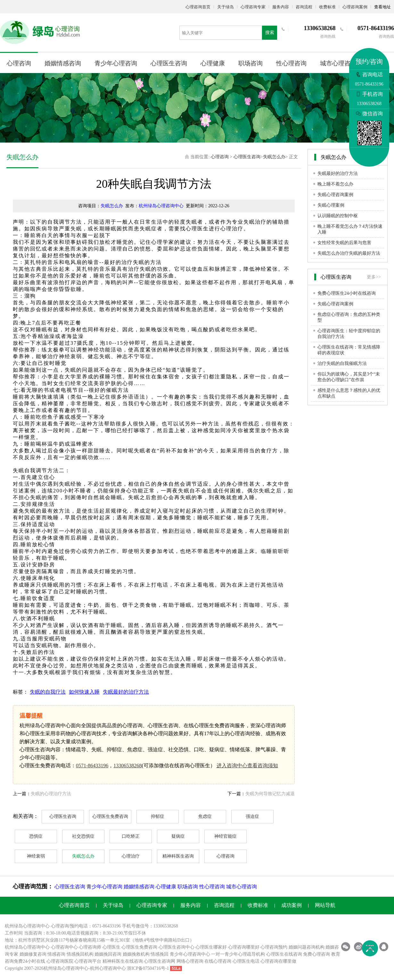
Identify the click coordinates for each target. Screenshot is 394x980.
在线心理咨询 (218, 961)
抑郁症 (158, 816)
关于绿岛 (226, 7)
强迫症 (252, 816)
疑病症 (178, 836)
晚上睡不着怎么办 (335, 184)
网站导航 (325, 905)
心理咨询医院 (60, 961)
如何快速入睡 (84, 692)
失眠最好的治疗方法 (126, 692)
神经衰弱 (36, 856)
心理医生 (111, 947)
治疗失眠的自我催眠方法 (342, 363)
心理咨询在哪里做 (278, 961)
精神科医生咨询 (178, 856)
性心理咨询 (291, 63)
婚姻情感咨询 (63, 63)
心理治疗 (131, 856)
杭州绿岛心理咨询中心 (161, 206)
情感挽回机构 (80, 954)
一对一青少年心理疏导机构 (238, 954)
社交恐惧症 (83, 836)
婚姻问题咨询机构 (307, 947)
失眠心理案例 (331, 205)
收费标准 (327, 7)
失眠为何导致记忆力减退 (270, 794)
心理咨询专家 (253, 7)
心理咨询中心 (64, 947)
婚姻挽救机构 (136, 954)
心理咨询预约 (274, 947)
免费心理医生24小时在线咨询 (347, 293)
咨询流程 (304, 7)
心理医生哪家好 (211, 947)
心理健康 (213, 63)
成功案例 (291, 905)
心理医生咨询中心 (176, 947)
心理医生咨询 (169, 63)
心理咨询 (19, 63)
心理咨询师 (90, 947)
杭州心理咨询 (103, 968)
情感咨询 (56, 954)
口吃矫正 (131, 836)
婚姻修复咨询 (33, 954)
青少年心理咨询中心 (190, 954)
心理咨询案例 (355, 7)
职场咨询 (250, 63)
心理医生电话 (246, 961)
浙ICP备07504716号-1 (148, 968)
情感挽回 (160, 954)
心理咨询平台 (88, 961)
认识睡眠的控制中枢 (338, 216)
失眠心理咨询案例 (335, 195)
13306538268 (127, 766)
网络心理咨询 (190, 961)
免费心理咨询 (316, 954)
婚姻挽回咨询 (108, 954)
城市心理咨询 (338, 63)
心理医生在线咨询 (284, 954)
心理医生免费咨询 (110, 816)
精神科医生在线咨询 (123, 961)
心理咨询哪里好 (244, 947)
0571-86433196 (92, 766)
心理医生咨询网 (160, 961)
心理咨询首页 (198, 7)
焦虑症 (205, 816)
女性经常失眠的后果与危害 (344, 243)
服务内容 (281, 7)
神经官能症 (226, 836)
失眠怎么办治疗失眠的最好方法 (349, 253)
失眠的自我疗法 (48, 692)
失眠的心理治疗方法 (51, 794)
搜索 (270, 33)
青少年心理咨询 (116, 63)
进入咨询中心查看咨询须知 (247, 766)
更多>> (374, 277)
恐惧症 (36, 836)
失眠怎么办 (274, 157)
